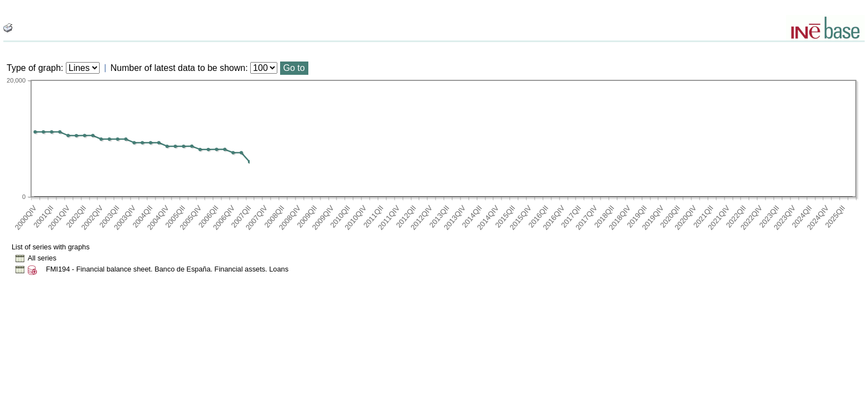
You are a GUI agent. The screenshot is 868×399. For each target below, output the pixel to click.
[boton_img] (8, 28)
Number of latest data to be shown (178, 68)
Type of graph (34, 68)
